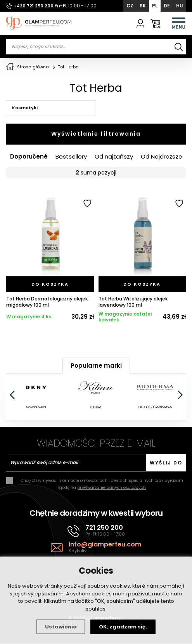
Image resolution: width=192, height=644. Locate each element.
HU (180, 6)
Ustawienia (61, 627)
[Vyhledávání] (96, 47)
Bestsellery (71, 157)
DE (167, 6)
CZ (130, 6)
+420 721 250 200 (34, 6)
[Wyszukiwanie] (178, 47)
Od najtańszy (114, 157)
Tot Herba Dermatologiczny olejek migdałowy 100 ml (47, 303)
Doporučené (29, 157)
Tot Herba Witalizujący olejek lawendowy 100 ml (133, 303)
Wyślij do (166, 463)
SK (143, 6)
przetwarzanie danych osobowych (112, 488)
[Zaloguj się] (141, 23)
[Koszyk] (155, 23)
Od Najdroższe (162, 157)
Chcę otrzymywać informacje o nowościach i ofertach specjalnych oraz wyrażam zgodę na (102, 484)
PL (155, 6)
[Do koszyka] (50, 284)
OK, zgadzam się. (123, 627)
